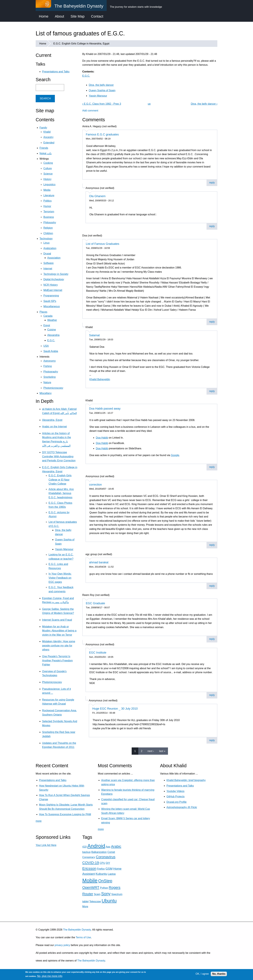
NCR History (51, 285)
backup (86, 852)
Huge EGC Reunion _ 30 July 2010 (115, 709)
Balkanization (99, 852)
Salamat (94, 335)
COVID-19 (91, 863)
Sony (106, 894)
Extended (49, 143)
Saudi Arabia (51, 351)
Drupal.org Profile (177, 802)
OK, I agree (202, 974)
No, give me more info (50, 976)
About (60, 16)
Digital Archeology (54, 279)
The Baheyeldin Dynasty (77, 930)
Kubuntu (101, 874)
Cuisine (52, 330)
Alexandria (53, 335)
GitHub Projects (176, 796)
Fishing (48, 366)
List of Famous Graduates (103, 244)
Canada (48, 316)
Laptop (112, 874)
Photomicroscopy (53, 388)
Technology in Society (56, 274)
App (108, 847)
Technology (46, 239)
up (149, 104)
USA (46, 346)
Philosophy (50, 222)
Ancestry (48, 137)
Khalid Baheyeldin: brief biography (186, 780)
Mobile (90, 880)
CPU (102, 863)
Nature (47, 382)
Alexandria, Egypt (52, 420)
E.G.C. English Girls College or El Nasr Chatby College (60, 480)
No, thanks (219, 974)
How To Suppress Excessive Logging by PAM (65, 814)
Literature (49, 195)
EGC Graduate (95, 603)
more (39, 821)
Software (48, 263)
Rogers (115, 887)
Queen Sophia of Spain (102, 90)
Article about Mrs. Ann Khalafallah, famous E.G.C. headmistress (61, 493)
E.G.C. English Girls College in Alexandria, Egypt (81, 44)
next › (151, 751)
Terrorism (49, 212)
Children (48, 233)
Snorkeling (50, 377)
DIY (108, 863)
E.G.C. (86, 76)
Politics (48, 201)
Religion (48, 228)
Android (96, 846)
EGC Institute (98, 653)
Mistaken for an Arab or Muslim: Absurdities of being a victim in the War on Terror (59, 631)
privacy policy (62, 945)
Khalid (47, 132)
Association (54, 258)
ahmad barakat (99, 562)
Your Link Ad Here (46, 845)
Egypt (47, 325)
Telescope (95, 901)
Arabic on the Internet (54, 427)
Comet (111, 852)
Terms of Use (83, 937)
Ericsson (89, 868)
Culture (48, 168)
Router (88, 894)
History (47, 179)
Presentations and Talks (56, 72)
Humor (47, 206)
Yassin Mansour (98, 96)
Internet (48, 269)
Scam (97, 894)
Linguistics (49, 184)
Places (43, 312)
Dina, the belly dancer (101, 85)
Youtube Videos (175, 791)
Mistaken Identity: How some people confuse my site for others (59, 645)
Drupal (47, 254)
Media (47, 190)
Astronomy (50, 361)
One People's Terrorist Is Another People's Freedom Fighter (57, 660)
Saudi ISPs (50, 301)
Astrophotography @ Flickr (182, 807)
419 (84, 847)
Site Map (78, 16)
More (85, 906)
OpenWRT (91, 887)
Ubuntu (109, 901)
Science (48, 174)
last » (162, 751)
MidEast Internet (53, 290)
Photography (51, 372)
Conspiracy (89, 857)
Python (104, 888)
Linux (46, 243)
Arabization (50, 248)
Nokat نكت (46, 153)
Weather (52, 320)
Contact (97, 16)
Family (43, 128)
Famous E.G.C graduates (102, 134)
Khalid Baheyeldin (100, 379)
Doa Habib (102, 438)
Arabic (116, 846)
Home (44, 16)
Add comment (90, 111)
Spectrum (117, 894)
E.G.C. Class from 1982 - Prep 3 (102, 104)
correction (95, 485)
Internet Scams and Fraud (57, 620)
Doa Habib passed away (105, 409)
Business (49, 217)
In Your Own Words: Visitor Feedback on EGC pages (60, 578)
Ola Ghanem (97, 196)
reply (212, 183)
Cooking (48, 163)
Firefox (101, 869)
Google (175, 455)
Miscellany (46, 393)
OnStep (105, 881)
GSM (109, 869)
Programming (51, 296)
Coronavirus (106, 857)
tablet (85, 901)
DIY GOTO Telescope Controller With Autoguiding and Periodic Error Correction (59, 456)
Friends (44, 148)
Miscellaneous (52, 306)
